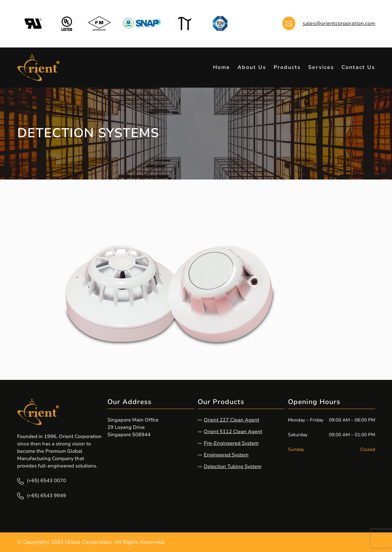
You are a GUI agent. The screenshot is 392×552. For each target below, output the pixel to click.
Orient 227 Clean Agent (231, 420)
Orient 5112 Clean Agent (233, 432)
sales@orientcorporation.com (339, 23)
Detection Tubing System (233, 467)
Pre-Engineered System (231, 443)
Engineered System (226, 455)
